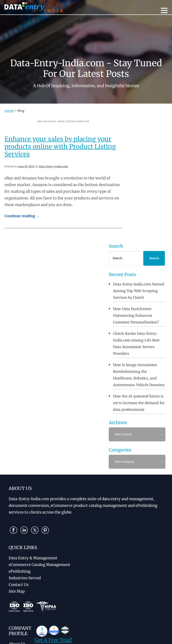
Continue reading (22, 216)
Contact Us (19, 585)
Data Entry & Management (33, 558)
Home (9, 110)
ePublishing (20, 571)
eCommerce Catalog (39, 565)
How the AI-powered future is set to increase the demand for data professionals (139, 403)
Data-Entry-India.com (54, 166)
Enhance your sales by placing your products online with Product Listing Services (60, 146)
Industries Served (25, 578)
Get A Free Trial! (53, 640)
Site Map (17, 591)
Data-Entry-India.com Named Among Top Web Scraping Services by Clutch (139, 291)
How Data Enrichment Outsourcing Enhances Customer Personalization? (136, 315)
